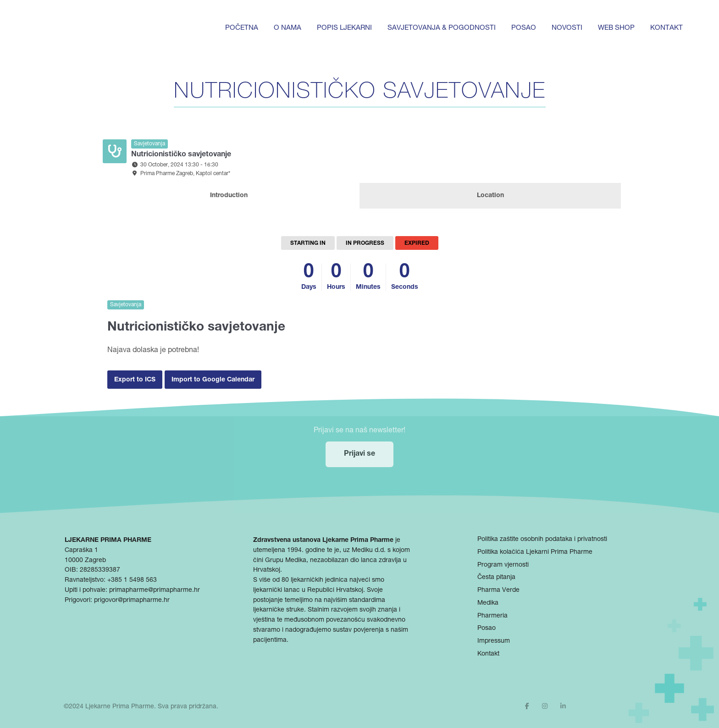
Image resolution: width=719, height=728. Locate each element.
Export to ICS (135, 380)
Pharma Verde (498, 590)
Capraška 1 (81, 551)
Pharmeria (492, 616)
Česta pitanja (496, 578)
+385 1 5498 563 (132, 580)
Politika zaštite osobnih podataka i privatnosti (542, 540)
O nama (288, 28)
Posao (524, 28)
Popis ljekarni (344, 28)
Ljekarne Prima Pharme (120, 707)
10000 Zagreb (85, 561)
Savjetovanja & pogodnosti (442, 28)
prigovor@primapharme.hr (132, 601)
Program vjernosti (503, 565)
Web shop (616, 28)
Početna (242, 28)
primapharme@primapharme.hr (155, 590)
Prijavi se (359, 454)
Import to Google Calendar (213, 380)
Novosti (567, 28)
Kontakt (666, 28)
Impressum (494, 641)
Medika (488, 603)
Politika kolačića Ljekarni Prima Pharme (535, 552)
